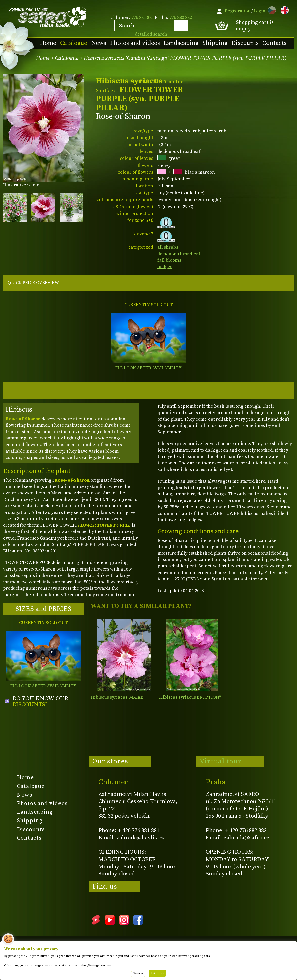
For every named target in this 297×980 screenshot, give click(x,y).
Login (260, 11)
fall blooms (169, 260)
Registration (238, 11)
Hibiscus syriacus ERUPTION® (190, 697)
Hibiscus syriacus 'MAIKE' (117, 697)
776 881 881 (143, 18)
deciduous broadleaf (179, 254)
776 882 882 (181, 18)
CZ (271, 9)
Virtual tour (221, 761)
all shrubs (168, 247)
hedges (165, 267)
